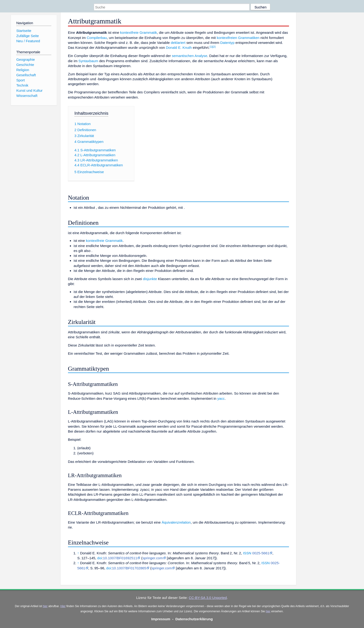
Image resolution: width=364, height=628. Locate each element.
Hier (63, 606)
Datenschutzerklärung (194, 619)
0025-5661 (261, 553)
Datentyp (227, 43)
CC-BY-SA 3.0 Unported (208, 598)
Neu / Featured (28, 41)
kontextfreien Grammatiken (238, 38)
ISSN (247, 553)
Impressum (161, 619)
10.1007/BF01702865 (129, 568)
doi (100, 558)
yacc (221, 398)
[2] (214, 47)
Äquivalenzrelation (176, 522)
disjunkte (150, 279)
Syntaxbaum (88, 61)
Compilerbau (97, 38)
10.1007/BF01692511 (120, 558)
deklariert (178, 43)
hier (45, 606)
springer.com (153, 558)
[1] (211, 47)
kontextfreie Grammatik (139, 32)
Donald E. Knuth (179, 48)
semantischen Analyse (190, 56)
